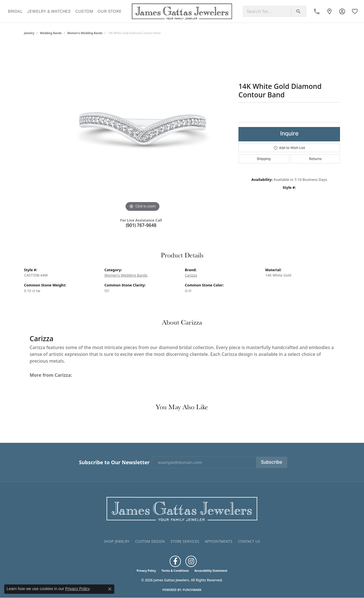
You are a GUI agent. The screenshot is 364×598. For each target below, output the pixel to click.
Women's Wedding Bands (85, 33)
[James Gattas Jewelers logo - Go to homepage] (182, 11)
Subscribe (272, 463)
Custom (84, 11)
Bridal (15, 11)
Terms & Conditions (175, 571)
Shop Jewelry (117, 541)
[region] (142, 128)
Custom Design (150, 541)
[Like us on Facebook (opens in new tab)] (175, 561)
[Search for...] (267, 11)
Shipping (264, 159)
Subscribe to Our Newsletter (114, 462)
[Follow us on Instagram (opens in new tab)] (191, 561)
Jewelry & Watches (49, 11)
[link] (317, 11)
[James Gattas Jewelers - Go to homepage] (182, 508)
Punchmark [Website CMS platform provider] (192, 590)
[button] (342, 11)
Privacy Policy (146, 571)
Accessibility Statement (211, 571)
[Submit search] (299, 11)
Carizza (191, 275)
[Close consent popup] (110, 589)
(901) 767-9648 (141, 226)
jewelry (29, 33)
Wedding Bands (51, 33)
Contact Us (249, 541)
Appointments (219, 541)
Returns (315, 159)
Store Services (185, 541)
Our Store (109, 11)
